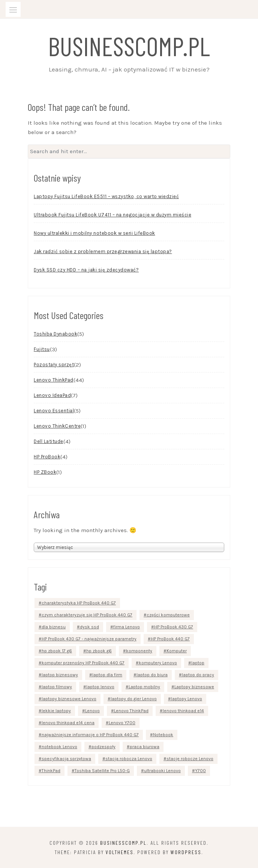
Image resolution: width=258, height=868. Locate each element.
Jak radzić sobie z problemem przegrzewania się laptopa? (103, 251)
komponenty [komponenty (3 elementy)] (139, 651)
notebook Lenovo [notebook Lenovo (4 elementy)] (59, 747)
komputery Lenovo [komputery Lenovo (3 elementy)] (158, 663)
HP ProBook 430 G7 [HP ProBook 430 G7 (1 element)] (174, 627)
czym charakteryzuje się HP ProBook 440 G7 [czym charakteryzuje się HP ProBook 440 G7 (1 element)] (87, 615)
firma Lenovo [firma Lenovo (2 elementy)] (127, 627)
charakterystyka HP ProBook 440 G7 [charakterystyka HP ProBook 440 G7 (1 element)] (79, 603)
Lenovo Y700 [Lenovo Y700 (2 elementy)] (122, 723)
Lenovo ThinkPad (54, 380)
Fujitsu (42, 349)
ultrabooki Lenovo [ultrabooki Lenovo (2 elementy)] (162, 771)
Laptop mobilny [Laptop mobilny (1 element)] (144, 687)
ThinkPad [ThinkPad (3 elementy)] (51, 771)
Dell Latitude (49, 441)
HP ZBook (45, 472)
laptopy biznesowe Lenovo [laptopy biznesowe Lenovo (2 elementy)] (69, 699)
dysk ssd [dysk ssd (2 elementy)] (89, 627)
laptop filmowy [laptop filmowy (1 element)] (57, 687)
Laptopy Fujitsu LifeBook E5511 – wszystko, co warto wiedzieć (106, 196)
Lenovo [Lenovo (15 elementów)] (92, 711)
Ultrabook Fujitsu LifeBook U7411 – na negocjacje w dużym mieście (112, 215)
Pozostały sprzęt (54, 365)
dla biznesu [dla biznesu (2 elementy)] (54, 627)
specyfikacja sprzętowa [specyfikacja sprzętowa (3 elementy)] (66, 759)
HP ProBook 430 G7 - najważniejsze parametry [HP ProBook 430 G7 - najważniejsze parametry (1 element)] (89, 639)
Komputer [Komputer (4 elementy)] (177, 651)
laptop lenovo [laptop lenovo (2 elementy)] (100, 687)
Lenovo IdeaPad (52, 395)
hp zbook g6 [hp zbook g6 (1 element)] (99, 651)
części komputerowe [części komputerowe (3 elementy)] (168, 615)
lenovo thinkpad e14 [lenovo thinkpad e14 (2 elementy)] (183, 711)
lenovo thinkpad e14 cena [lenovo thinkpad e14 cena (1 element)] (68, 723)
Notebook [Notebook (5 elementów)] (163, 735)
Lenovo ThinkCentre (57, 426)
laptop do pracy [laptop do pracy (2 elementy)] (198, 675)
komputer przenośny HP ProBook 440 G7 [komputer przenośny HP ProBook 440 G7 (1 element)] (83, 663)
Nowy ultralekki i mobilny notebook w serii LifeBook (94, 233)
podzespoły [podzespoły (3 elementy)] (103, 747)
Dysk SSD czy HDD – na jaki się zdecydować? (86, 270)
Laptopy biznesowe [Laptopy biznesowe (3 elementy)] (194, 687)
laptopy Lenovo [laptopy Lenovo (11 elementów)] (187, 699)
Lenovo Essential (54, 411)
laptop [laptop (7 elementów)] (198, 663)
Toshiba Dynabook (55, 334)
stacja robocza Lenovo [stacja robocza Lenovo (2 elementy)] (129, 759)
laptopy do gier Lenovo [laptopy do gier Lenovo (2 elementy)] (134, 699)
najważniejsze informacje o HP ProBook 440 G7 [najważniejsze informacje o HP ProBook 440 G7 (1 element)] (90, 735)
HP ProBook (47, 457)
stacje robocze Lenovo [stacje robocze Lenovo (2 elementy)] (190, 759)
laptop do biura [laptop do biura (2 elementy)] (152, 675)
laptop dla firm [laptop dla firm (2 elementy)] (107, 675)
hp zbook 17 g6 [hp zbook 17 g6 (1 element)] (57, 651)
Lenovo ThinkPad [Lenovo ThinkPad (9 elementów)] (131, 711)
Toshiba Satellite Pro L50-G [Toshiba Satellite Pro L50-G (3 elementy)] (102, 771)
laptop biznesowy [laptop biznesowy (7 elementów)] (60, 675)
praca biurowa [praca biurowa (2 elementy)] (145, 747)
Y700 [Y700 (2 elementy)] (200, 771)
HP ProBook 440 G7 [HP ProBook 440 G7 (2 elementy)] (170, 639)
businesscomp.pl (129, 46)
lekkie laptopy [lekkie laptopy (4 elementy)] (56, 711)
